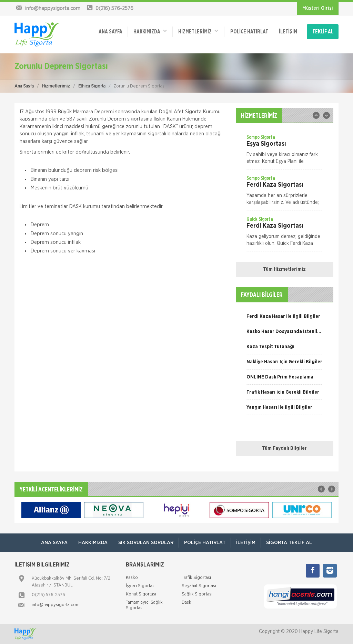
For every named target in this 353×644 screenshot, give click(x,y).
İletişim (288, 32)
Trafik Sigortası (196, 578)
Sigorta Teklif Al (289, 543)
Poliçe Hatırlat (249, 32)
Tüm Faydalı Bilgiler (284, 448)
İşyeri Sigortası (141, 586)
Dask (186, 603)
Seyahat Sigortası (199, 586)
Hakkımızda (150, 31)
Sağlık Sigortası (197, 594)
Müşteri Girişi (318, 8)
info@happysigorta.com (56, 605)
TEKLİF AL (323, 32)
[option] (285, 152)
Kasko (132, 578)
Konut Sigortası (141, 594)
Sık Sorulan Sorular (146, 543)
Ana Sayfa (24, 86)
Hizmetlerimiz (56, 86)
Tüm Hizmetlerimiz (284, 269)
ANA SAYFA (110, 32)
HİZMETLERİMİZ (198, 31)
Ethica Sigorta (92, 86)
